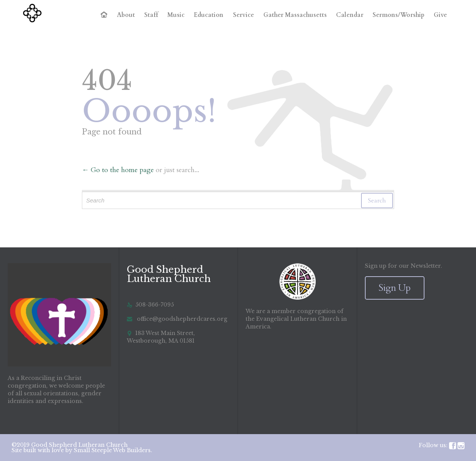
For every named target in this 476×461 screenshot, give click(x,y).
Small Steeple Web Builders (112, 450)
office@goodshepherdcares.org (177, 319)
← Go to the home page (118, 170)
